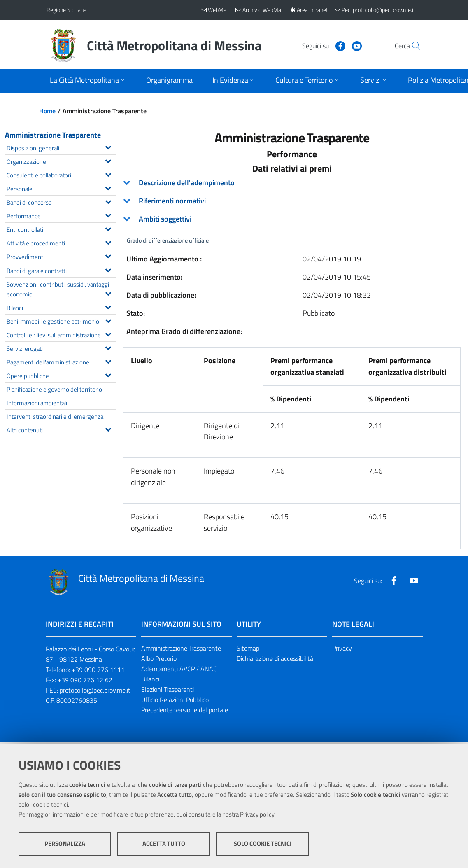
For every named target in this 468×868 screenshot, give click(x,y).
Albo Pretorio (159, 659)
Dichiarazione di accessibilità (275, 659)
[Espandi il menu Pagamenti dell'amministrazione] (108, 361)
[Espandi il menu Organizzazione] (108, 160)
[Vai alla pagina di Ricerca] (412, 46)
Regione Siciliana (66, 10)
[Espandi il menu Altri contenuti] (108, 429)
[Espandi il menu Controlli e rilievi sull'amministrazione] (108, 334)
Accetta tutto (164, 843)
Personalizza (65, 843)
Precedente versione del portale (185, 710)
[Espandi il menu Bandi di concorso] (108, 201)
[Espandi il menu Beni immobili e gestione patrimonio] (108, 320)
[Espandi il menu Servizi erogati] (108, 347)
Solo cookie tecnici (263, 843)
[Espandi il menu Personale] (108, 187)
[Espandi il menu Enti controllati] (108, 228)
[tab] (292, 183)
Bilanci (150, 679)
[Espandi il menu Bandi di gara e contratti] (108, 269)
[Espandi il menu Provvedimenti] (108, 255)
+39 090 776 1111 (98, 670)
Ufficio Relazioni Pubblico (175, 700)
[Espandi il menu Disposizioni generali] (108, 147)
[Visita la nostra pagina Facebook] (323, 45)
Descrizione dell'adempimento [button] (187, 183)
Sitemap (248, 649)
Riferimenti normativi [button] (172, 201)
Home (47, 111)
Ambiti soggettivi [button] (165, 219)
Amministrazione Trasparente (53, 135)
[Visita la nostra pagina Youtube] (339, 45)
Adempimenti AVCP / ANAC (179, 669)
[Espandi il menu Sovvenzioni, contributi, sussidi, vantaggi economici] (108, 293)
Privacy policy (257, 814)
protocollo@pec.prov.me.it (95, 690)
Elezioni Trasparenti (168, 689)
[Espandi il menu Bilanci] (108, 306)
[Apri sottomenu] (88, 81)
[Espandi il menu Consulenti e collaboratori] (108, 174)
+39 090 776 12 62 (85, 680)
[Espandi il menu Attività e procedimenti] (108, 242)
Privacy (342, 649)
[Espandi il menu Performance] (108, 215)
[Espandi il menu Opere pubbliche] (108, 374)
